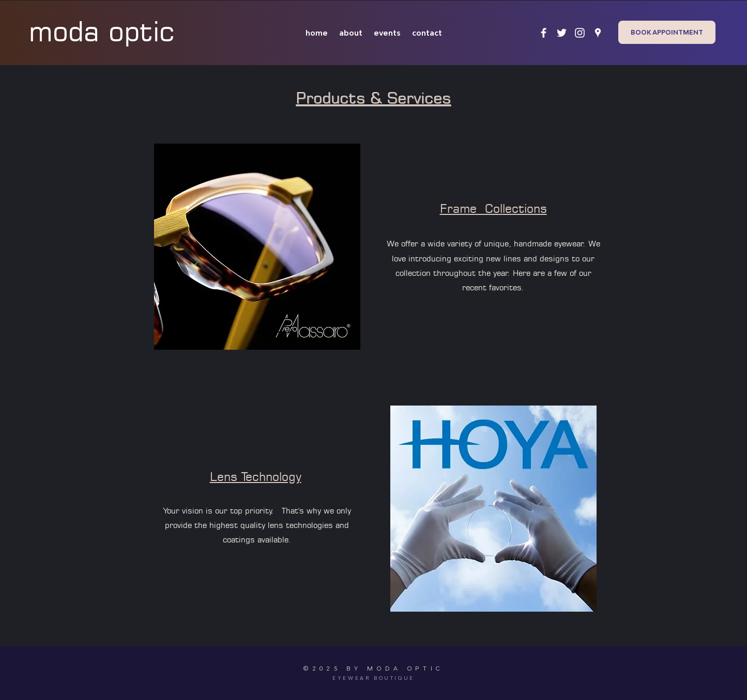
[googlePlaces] (598, 33)
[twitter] (562, 33)
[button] (257, 247)
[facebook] (544, 33)
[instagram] (580, 33)
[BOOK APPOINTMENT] (667, 32)
